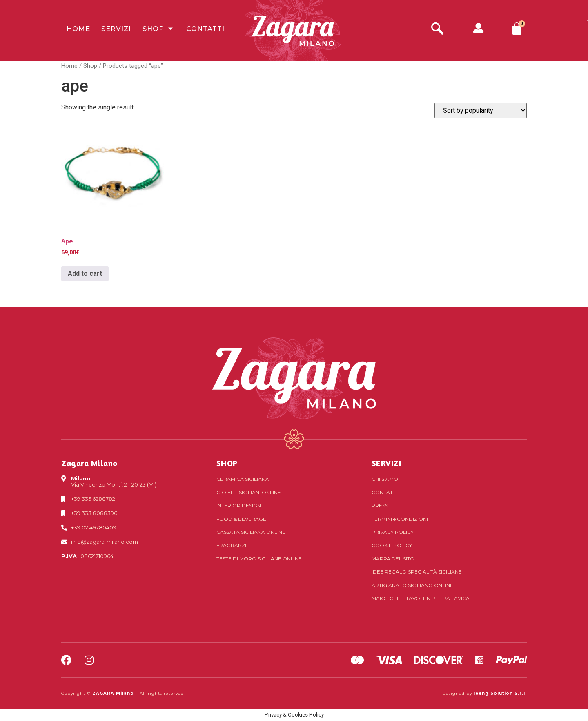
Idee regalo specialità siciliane (417, 572)
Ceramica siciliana (243, 479)
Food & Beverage (241, 519)
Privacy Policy (393, 532)
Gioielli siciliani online (249, 492)
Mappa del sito (393, 559)
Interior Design (239, 506)
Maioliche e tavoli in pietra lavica (421, 598)
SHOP (227, 463)
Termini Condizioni (400, 519)
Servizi (108, 30)
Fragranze (232, 545)
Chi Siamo (385, 479)
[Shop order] (481, 110)
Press (380, 506)
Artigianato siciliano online (412, 585)
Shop (148, 30)
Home (72, 30)
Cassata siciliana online (251, 532)
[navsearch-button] (437, 30)
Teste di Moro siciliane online (259, 559)
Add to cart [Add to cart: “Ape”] (85, 273)
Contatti (193, 30)
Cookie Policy (392, 545)
